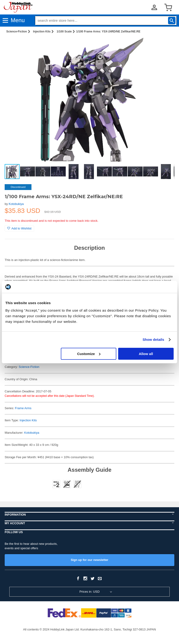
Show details (153, 340)
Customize (89, 354)
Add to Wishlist (19, 228)
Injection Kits (42, 32)
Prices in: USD (90, 592)
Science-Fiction (17, 32)
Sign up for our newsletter (89, 560)
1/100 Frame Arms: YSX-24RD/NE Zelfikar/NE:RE (108, 32)
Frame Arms (23, 408)
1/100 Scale (64, 32)
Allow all (146, 354)
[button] (166, 45)
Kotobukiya (16, 204)
